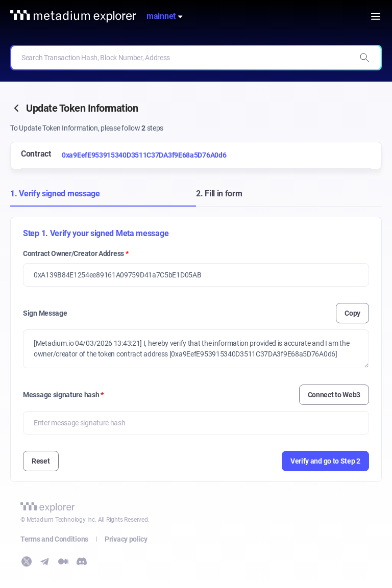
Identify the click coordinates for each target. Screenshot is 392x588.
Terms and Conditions (54, 539)
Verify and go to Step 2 (325, 461)
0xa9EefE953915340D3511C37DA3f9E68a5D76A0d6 (144, 155)
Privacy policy (126, 539)
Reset (41, 461)
